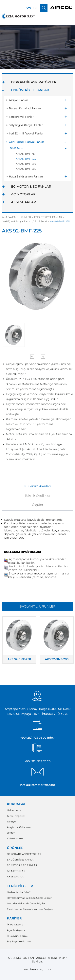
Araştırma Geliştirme (19, 827)
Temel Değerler (16, 816)
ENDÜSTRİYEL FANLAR (30, 90)
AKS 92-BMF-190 (26, 154)
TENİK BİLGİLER (20, 886)
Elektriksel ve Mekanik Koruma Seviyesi (30, 909)
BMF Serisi (17, 148)
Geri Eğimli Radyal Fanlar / (18, 221)
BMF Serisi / (42, 221)
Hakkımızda (14, 810)
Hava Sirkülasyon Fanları (26, 176)
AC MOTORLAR (23, 194)
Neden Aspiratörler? (19, 892)
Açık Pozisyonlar (17, 930)
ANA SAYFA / (10, 217)
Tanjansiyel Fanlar (21, 117)
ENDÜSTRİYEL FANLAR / (50, 217)
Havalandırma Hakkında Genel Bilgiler (29, 898)
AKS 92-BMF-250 (26, 164)
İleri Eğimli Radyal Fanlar (26, 133)
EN (35, 8)
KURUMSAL (17, 804)
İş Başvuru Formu (18, 936)
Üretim (11, 833)
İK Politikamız (15, 925)
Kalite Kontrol (15, 839)
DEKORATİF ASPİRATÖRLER (34, 82)
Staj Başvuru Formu (19, 942)
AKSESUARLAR (24, 202)
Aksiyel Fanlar (19, 100)
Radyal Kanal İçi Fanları (25, 108)
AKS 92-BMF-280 (26, 169)
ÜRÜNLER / (26, 217)
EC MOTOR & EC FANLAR (31, 187)
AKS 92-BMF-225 (26, 159)
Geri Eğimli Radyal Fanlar (27, 142)
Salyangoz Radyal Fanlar (26, 125)
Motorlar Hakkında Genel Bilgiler (26, 904)
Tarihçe (11, 822)
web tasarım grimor (37, 969)
